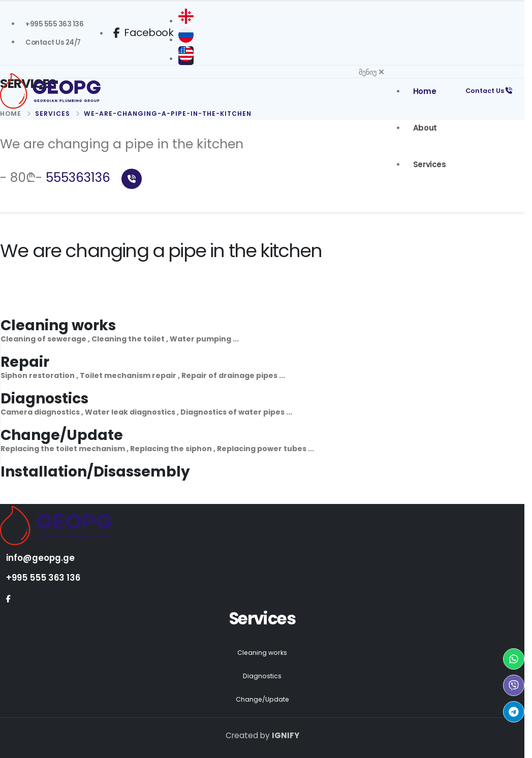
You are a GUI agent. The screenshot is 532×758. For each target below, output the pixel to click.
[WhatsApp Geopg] (514, 659)
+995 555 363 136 (44, 578)
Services (427, 164)
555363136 (94, 178)
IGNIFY (286, 735)
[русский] (189, 40)
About (423, 128)
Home (422, 91)
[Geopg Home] (76, 91)
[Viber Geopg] (514, 685)
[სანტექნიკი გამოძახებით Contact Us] (53, 43)
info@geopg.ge (41, 558)
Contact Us (488, 91)
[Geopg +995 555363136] (54, 24)
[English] (189, 59)
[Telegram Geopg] (514, 712)
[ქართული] (189, 21)
